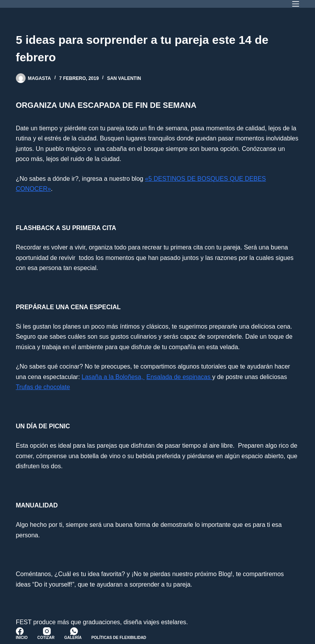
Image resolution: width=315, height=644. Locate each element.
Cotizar (46, 638)
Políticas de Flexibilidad (119, 638)
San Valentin (124, 78)
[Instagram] (47, 631)
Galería (73, 638)
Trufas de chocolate (43, 387)
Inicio (22, 638)
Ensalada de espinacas (179, 377)
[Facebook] (20, 631)
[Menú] (296, 4)
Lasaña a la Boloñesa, (113, 377)
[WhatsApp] (74, 631)
